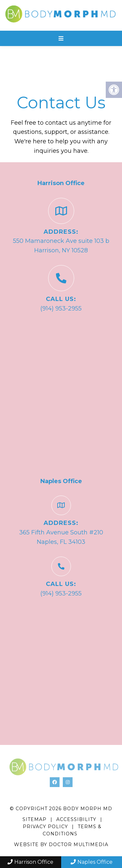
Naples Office (92, 862)
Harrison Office (30, 862)
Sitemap (34, 819)
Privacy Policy (46, 827)
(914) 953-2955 (61, 308)
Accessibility (76, 819)
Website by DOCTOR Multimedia (61, 844)
